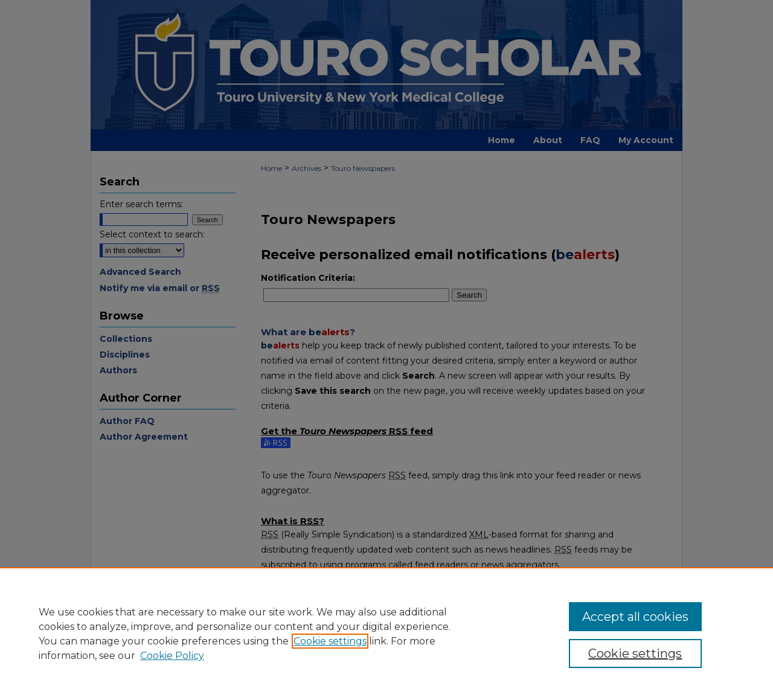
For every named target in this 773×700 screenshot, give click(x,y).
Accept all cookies (635, 617)
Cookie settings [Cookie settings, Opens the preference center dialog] (635, 653)
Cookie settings (330, 641)
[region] (386, 634)
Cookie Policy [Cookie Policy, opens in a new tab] (172, 656)
